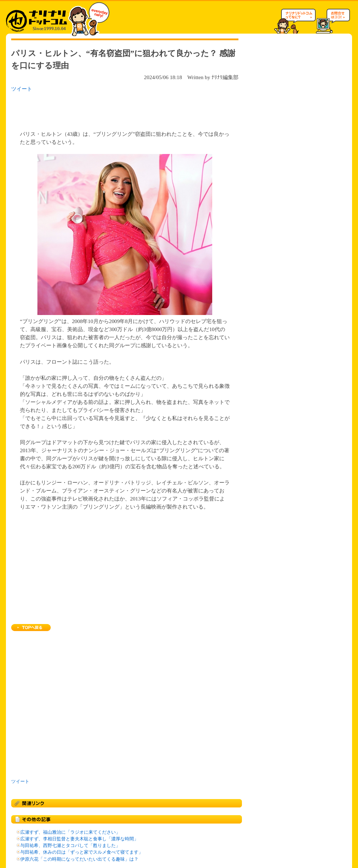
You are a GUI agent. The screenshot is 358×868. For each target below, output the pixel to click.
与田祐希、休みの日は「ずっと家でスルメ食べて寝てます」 (82, 852)
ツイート (22, 89)
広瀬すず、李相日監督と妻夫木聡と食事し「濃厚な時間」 (79, 839)
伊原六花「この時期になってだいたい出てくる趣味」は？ (79, 859)
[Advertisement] (102, 109)
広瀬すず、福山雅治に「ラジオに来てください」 (70, 832)
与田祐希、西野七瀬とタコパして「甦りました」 (70, 846)
